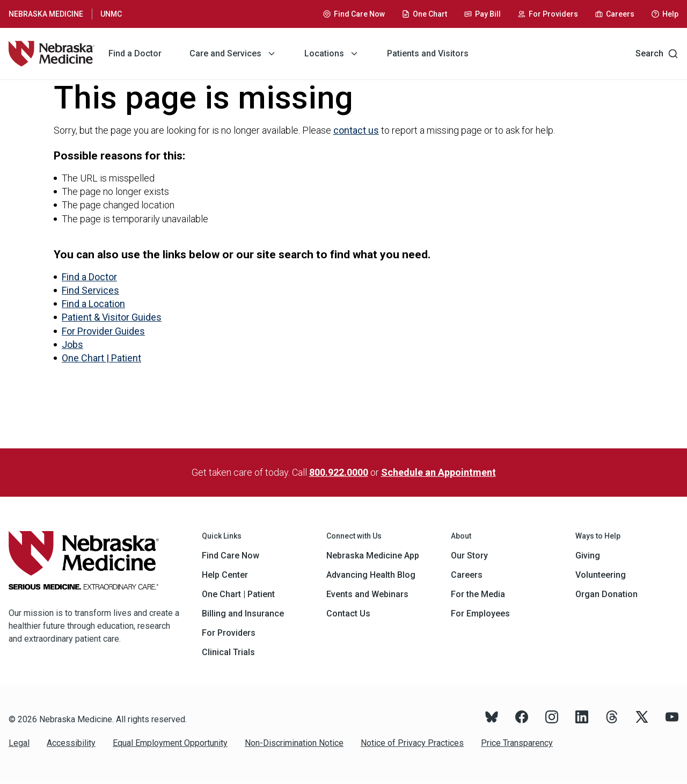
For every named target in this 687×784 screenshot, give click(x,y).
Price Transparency (517, 743)
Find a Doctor (89, 277)
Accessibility (71, 743)
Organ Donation (606, 594)
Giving (588, 556)
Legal (19, 743)
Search (657, 54)
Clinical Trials (228, 652)
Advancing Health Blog (371, 575)
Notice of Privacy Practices (412, 743)
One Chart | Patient (101, 358)
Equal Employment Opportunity (170, 743)
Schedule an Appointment (438, 472)
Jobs (72, 344)
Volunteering (601, 575)
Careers (467, 575)
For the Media (478, 594)
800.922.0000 (339, 472)
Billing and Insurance (243, 614)
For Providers (229, 633)
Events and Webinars (367, 594)
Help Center (225, 575)
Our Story (469, 556)
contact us (356, 130)
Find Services (90, 290)
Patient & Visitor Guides (112, 317)
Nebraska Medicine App (373, 556)
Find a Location (93, 304)
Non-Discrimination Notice (294, 743)
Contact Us (348, 614)
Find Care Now (231, 556)
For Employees (480, 614)
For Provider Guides (103, 331)
